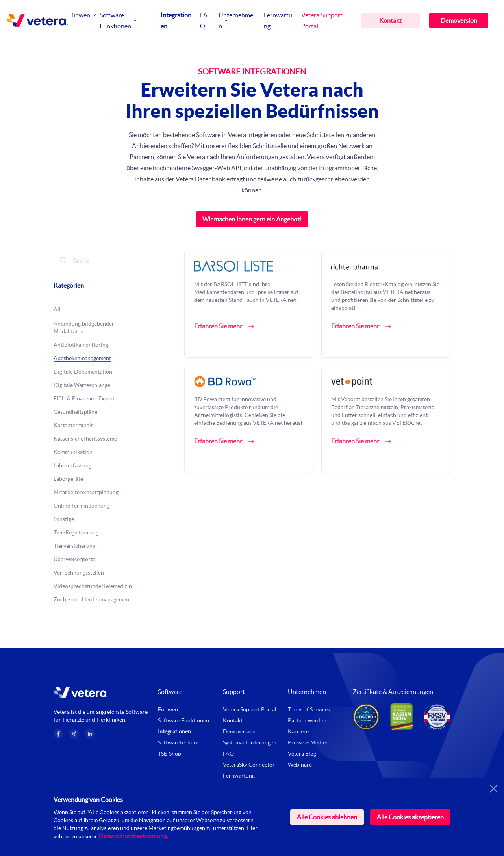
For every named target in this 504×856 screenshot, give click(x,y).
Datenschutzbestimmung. (133, 836)
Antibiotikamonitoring (81, 345)
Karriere (298, 731)
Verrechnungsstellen (79, 573)
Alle (58, 309)
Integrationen (174, 731)
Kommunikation (73, 452)
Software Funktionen (183, 720)
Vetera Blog (302, 754)
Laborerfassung (72, 465)
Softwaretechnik (178, 742)
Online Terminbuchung (82, 506)
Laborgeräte (68, 479)
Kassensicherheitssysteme (85, 439)
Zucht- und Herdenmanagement (92, 599)
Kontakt (390, 20)
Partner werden (307, 720)
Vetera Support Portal (250, 709)
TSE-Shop (170, 754)
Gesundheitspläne (75, 412)
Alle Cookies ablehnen (327, 817)
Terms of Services (309, 709)
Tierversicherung (74, 546)
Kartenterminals (73, 425)
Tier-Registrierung (76, 532)
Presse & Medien (308, 742)
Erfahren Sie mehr (218, 326)
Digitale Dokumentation (83, 372)
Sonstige (64, 519)
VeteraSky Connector (249, 765)
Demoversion (459, 20)
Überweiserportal (75, 559)
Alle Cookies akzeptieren (410, 817)
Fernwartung (239, 776)
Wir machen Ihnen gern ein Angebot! (252, 219)
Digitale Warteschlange (82, 385)
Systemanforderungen (250, 742)
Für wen (79, 15)
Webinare (300, 765)
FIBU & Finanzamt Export (84, 398)
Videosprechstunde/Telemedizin (93, 586)
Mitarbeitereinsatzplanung (86, 492)
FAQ (228, 754)
